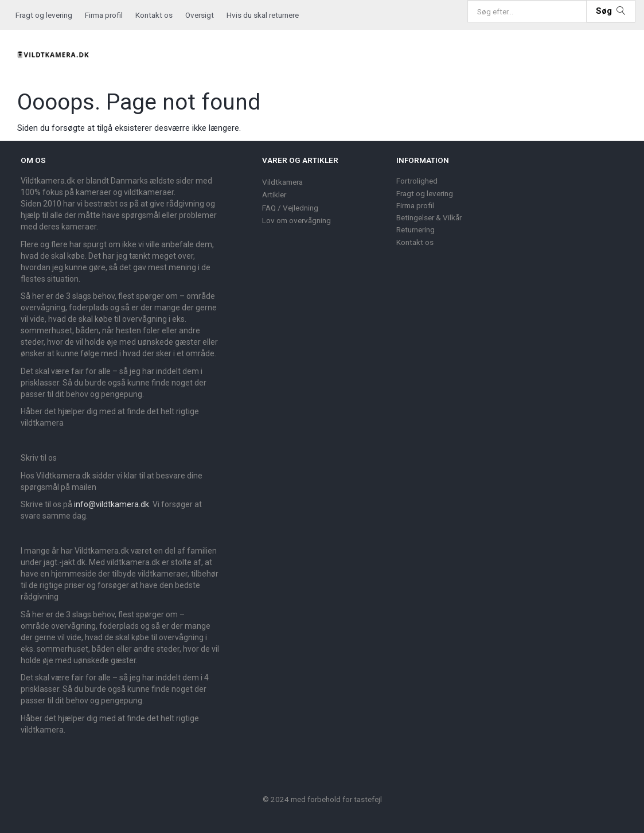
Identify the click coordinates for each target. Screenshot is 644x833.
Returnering (415, 229)
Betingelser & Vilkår (429, 217)
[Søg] (611, 11)
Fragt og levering (44, 15)
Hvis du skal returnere (263, 15)
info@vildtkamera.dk (112, 504)
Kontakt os (154, 15)
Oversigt (200, 15)
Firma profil (104, 15)
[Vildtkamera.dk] (54, 53)
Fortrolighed (417, 181)
